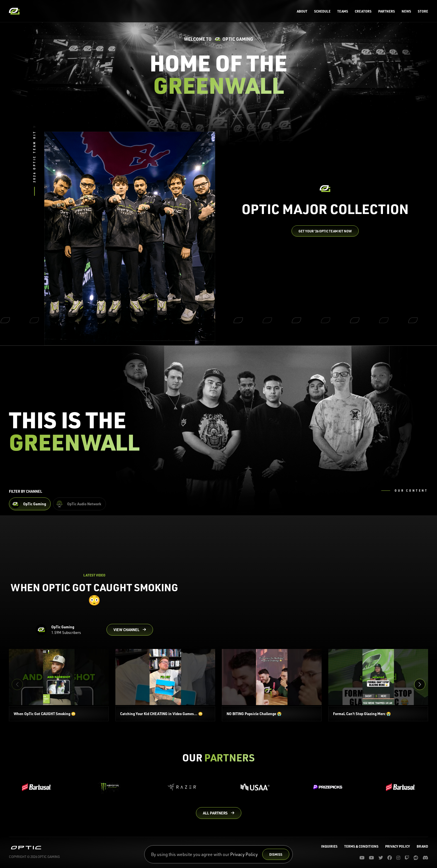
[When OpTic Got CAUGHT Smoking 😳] (59, 685)
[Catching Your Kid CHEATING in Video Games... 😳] (165, 685)
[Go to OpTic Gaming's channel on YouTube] (130, 630)
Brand (422, 846)
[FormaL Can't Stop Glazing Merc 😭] (378, 685)
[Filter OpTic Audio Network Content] (79, 504)
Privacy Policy (244, 854)
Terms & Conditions (361, 846)
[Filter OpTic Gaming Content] (30, 504)
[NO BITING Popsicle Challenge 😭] (272, 685)
